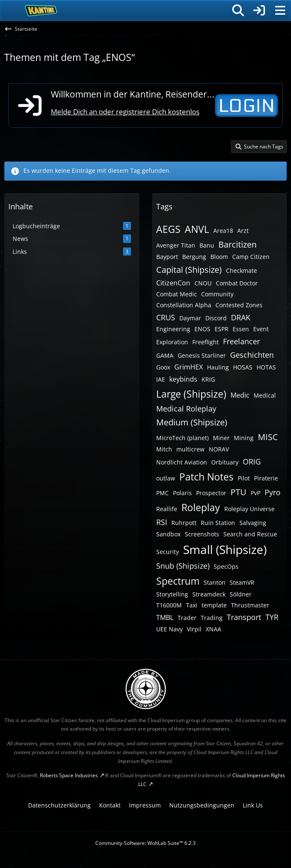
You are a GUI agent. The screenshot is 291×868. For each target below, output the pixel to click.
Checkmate (241, 270)
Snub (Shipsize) (183, 566)
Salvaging (253, 523)
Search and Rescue (250, 534)
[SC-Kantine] (41, 11)
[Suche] (238, 11)
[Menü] (280, 11)
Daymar (190, 318)
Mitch (164, 449)
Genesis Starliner (202, 355)
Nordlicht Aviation (182, 462)
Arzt (243, 231)
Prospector (211, 493)
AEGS (168, 229)
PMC (163, 493)
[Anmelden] (259, 11)
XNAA (214, 629)
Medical (265, 395)
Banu (207, 245)
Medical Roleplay (186, 409)
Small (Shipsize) (225, 549)
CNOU (203, 283)
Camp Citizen (251, 257)
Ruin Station (218, 523)
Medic (240, 395)
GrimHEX (189, 367)
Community (217, 294)
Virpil (194, 629)
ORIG (252, 462)
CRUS (166, 317)
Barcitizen (237, 244)
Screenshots (202, 534)
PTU (239, 492)
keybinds (183, 379)
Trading (212, 618)
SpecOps (226, 566)
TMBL (165, 617)
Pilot (244, 478)
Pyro (273, 492)
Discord (216, 318)
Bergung (194, 257)
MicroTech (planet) (182, 438)
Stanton (215, 582)
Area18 (223, 231)
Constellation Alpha (184, 305)
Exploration (172, 342)
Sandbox (168, 534)
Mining (244, 438)
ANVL (197, 229)
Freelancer (241, 341)
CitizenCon (173, 283)
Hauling (218, 367)
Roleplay (201, 507)
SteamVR (242, 582)
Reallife (167, 509)
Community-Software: (145, 843)
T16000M (169, 605)
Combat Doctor (237, 283)
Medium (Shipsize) (192, 422)
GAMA (165, 355)
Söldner (241, 594)
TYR (272, 617)
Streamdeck (209, 594)
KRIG (208, 379)
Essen (241, 329)
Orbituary (225, 462)
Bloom (219, 257)
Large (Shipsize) (191, 394)
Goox (163, 367)
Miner (221, 438)
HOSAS (243, 367)
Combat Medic (177, 294)
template (214, 605)
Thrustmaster (250, 605)
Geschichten (252, 355)
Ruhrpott (184, 523)
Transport (244, 617)
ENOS (202, 329)
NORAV (219, 449)
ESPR (222, 329)
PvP (256, 493)
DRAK (241, 317)
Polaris (182, 493)
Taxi (192, 605)
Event (261, 329)
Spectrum (178, 581)
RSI (162, 522)
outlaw (166, 478)
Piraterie (266, 478)
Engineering (173, 329)
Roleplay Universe (249, 509)
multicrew (190, 449)
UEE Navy (169, 629)
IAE (161, 379)
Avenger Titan (176, 245)
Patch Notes (206, 477)
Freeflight (206, 342)
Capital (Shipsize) (189, 270)
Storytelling (172, 594)
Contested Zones (239, 305)
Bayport (167, 257)
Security (168, 552)
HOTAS (266, 367)
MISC (268, 437)
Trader (187, 618)
